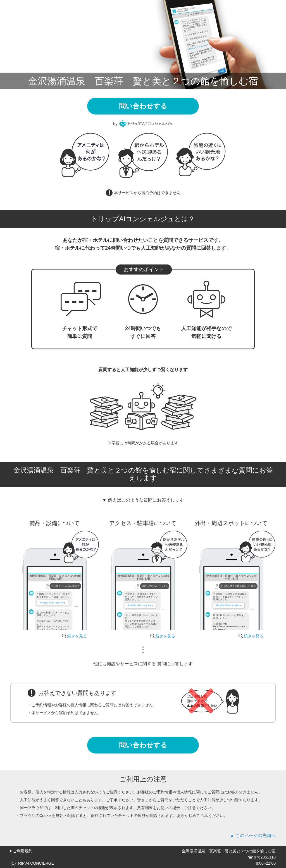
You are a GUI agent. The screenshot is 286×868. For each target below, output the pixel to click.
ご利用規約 (23, 851)
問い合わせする (143, 106)
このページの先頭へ (256, 835)
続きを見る (77, 636)
